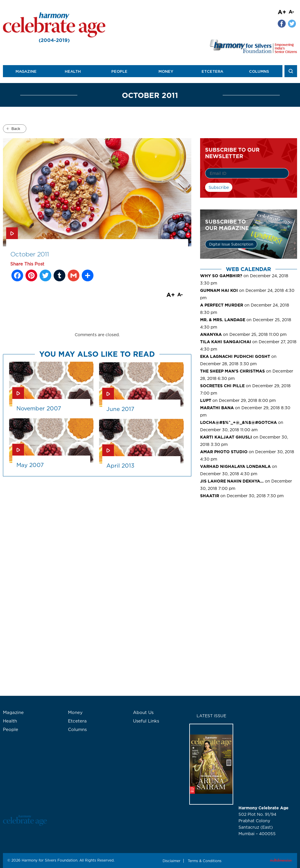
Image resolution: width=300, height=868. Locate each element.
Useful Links (146, 721)
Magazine (26, 71)
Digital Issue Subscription (231, 244)
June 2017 (120, 409)
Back (16, 129)
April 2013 (120, 466)
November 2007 (39, 408)
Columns (259, 71)
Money (166, 71)
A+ (282, 12)
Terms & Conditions (205, 861)
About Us (143, 712)
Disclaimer (172, 861)
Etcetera (212, 71)
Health (73, 71)
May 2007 (30, 465)
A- (291, 12)
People (119, 71)
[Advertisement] (249, 548)
